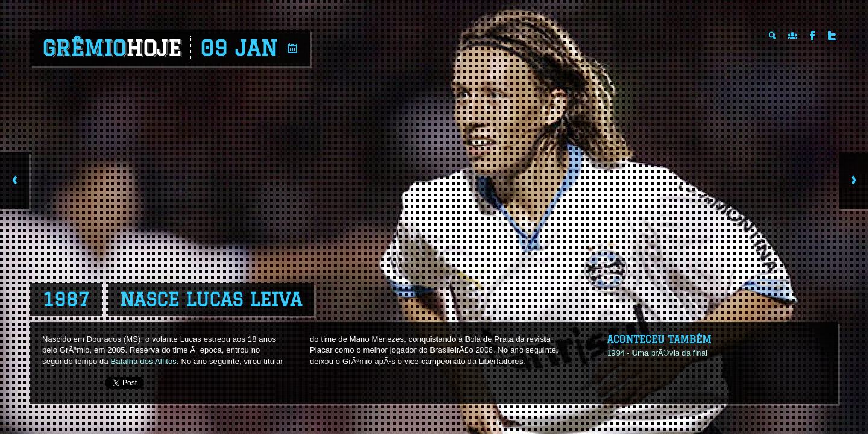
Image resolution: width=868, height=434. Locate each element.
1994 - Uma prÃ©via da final (657, 353)
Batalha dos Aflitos (144, 361)
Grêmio (112, 48)
